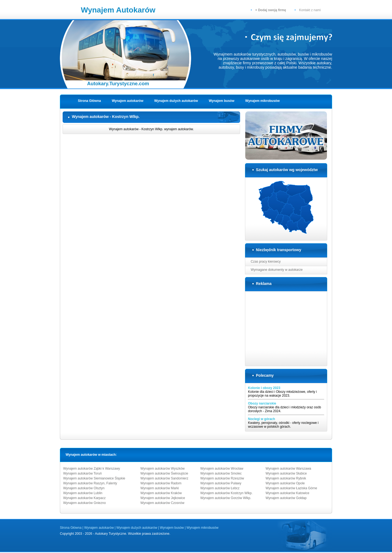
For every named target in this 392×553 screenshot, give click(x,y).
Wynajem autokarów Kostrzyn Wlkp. (226, 493)
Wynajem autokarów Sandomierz (164, 478)
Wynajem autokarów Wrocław (222, 469)
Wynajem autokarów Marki (160, 488)
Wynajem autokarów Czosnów (162, 503)
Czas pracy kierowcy (266, 262)
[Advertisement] (154, 145)
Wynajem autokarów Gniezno (85, 503)
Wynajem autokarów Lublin (83, 493)
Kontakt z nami (310, 10)
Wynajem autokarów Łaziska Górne (291, 488)
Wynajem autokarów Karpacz (84, 498)
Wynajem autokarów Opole (285, 483)
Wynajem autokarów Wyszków (163, 469)
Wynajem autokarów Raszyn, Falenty (90, 483)
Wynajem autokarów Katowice (288, 493)
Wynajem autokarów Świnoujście (164, 473)
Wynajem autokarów (128, 101)
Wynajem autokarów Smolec (221, 473)
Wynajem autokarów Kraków (161, 493)
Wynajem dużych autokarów (176, 101)
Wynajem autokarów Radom (161, 483)
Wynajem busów (222, 101)
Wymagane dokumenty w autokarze (277, 270)
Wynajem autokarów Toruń (82, 473)
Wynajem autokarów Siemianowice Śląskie (94, 478)
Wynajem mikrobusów (262, 101)
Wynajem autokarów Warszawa (289, 469)
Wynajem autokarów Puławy (221, 483)
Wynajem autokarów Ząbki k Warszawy (92, 469)
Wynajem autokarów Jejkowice (163, 498)
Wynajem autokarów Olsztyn (84, 488)
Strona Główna (89, 101)
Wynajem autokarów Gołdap (286, 498)
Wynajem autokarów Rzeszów (222, 478)
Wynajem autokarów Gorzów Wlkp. (226, 498)
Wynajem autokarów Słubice (286, 473)
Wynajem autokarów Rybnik (286, 478)
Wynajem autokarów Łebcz (220, 488)
